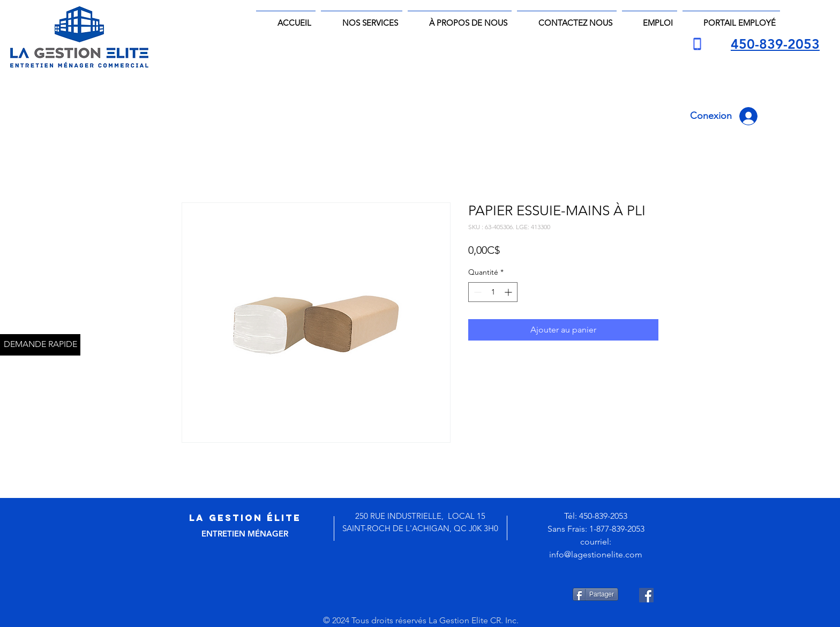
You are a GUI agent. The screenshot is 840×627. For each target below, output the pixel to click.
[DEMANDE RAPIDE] (40, 345)
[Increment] (509, 292)
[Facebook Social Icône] (646, 595)
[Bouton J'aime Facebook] (429, 595)
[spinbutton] (493, 292)
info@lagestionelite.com (596, 554)
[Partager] (595, 594)
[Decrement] (477, 292)
